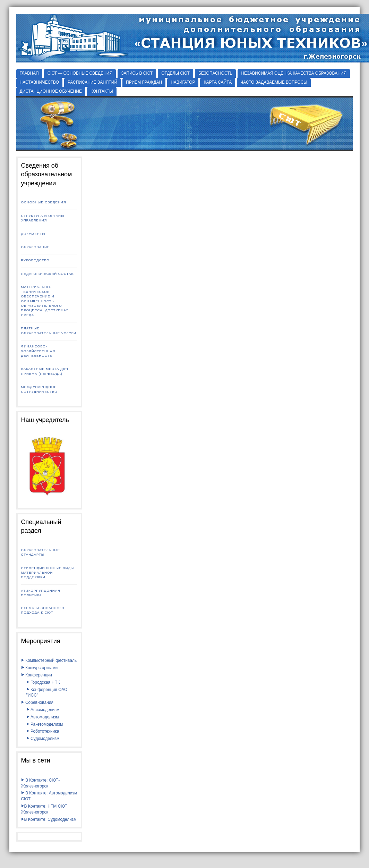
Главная (29, 73)
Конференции (37, 675)
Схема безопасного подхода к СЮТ (43, 610)
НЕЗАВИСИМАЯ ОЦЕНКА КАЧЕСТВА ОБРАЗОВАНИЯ (294, 73)
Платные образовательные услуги (49, 330)
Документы (33, 234)
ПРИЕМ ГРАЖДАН (144, 82)
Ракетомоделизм (45, 724)
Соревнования (37, 702)
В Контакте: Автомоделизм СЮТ (49, 796)
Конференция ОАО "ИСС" (47, 693)
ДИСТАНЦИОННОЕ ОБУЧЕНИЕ (51, 91)
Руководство (35, 260)
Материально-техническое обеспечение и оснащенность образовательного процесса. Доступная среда (45, 301)
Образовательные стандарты (41, 552)
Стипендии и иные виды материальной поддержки (48, 573)
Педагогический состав (48, 274)
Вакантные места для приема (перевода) (45, 371)
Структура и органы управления (43, 218)
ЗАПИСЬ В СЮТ (137, 73)
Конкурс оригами (40, 668)
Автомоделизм (43, 717)
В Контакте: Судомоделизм (49, 819)
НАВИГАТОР (183, 82)
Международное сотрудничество (39, 389)
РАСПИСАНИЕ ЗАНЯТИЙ (92, 82)
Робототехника (43, 731)
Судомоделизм (43, 739)
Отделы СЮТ (175, 73)
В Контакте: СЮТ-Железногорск (41, 783)
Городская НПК (43, 682)
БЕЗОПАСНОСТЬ (216, 73)
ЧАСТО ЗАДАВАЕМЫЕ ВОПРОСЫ (274, 82)
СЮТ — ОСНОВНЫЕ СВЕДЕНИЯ (80, 73)
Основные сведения (44, 202)
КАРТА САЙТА (218, 82)
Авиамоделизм (43, 710)
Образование (36, 247)
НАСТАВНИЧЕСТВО (39, 82)
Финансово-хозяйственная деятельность (38, 351)
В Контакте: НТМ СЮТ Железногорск (44, 809)
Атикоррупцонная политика (41, 593)
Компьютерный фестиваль (49, 660)
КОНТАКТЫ (102, 91)
